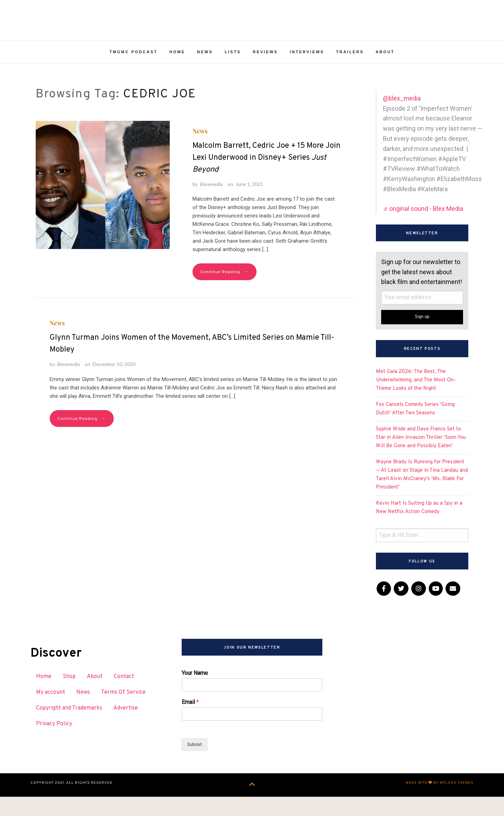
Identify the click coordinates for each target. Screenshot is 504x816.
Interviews (307, 73)
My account (51, 713)
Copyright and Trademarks (69, 729)
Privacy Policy (54, 745)
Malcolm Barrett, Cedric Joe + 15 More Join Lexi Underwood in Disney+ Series (267, 178)
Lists (233, 73)
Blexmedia (211, 205)
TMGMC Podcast (134, 73)
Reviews (265, 73)
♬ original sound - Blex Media (423, 229)
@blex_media (402, 119)
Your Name (195, 694)
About (385, 73)
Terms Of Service (123, 713)
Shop (69, 698)
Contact (124, 698)
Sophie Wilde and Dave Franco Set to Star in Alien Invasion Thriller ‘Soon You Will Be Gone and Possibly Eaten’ (421, 458)
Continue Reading (225, 293)
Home (177, 73)
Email (190, 723)
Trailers (350, 73)
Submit (195, 765)
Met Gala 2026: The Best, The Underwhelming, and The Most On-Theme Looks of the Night (416, 401)
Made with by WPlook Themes (440, 804)
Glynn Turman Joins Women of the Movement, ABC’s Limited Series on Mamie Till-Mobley (192, 364)
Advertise (126, 729)
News (205, 73)
